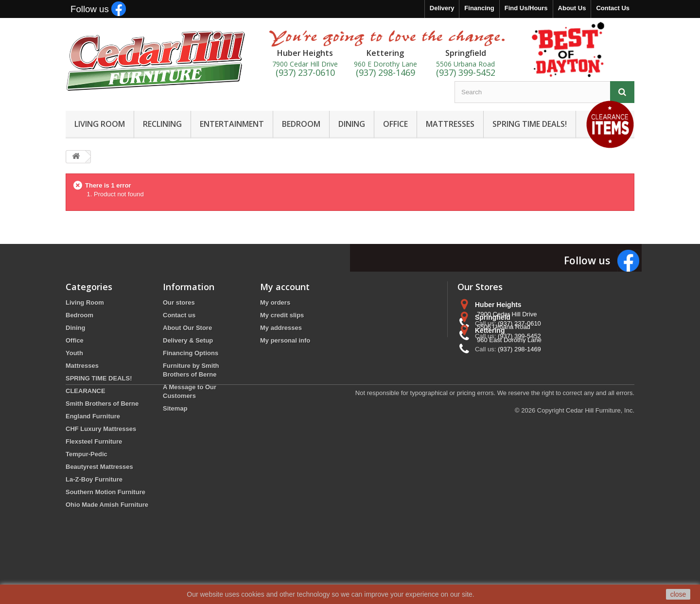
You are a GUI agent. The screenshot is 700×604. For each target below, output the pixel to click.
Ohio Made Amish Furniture (107, 505)
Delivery (442, 8)
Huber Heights (498, 305)
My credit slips (282, 315)
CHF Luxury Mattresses (101, 429)
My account (285, 287)
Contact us (179, 315)
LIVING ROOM (100, 124)
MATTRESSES (450, 124)
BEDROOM (301, 124)
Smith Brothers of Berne (102, 404)
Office (75, 340)
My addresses (281, 328)
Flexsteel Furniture (94, 441)
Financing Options (191, 353)
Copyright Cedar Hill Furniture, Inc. (586, 551)
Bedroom (79, 315)
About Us (572, 8)
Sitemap (175, 408)
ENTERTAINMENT (232, 124)
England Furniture (93, 416)
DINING (352, 124)
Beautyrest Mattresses (99, 467)
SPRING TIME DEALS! (530, 124)
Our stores (179, 302)
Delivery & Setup (188, 340)
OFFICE (395, 124)
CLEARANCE (86, 391)
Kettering (490, 377)
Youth (74, 353)
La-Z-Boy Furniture (94, 479)
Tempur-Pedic (87, 454)
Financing (479, 8)
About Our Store (187, 328)
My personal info (285, 340)
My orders (275, 302)
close (678, 594)
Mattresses (82, 366)
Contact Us (613, 8)
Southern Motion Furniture (105, 492)
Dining (75, 328)
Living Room (85, 302)
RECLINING (162, 124)
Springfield (493, 341)
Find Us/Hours (526, 8)
